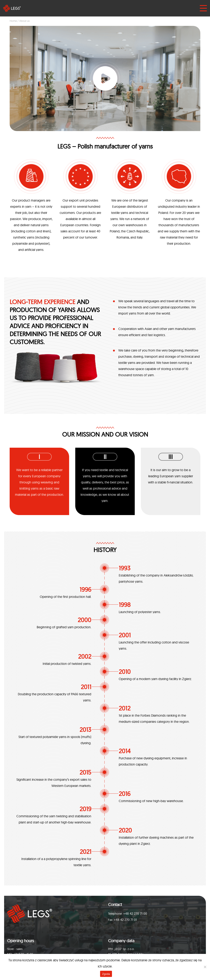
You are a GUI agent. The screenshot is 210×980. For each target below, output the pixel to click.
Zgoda (106, 974)
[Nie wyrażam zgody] (205, 967)
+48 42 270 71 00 (135, 913)
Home (13, 21)
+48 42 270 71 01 (125, 920)
